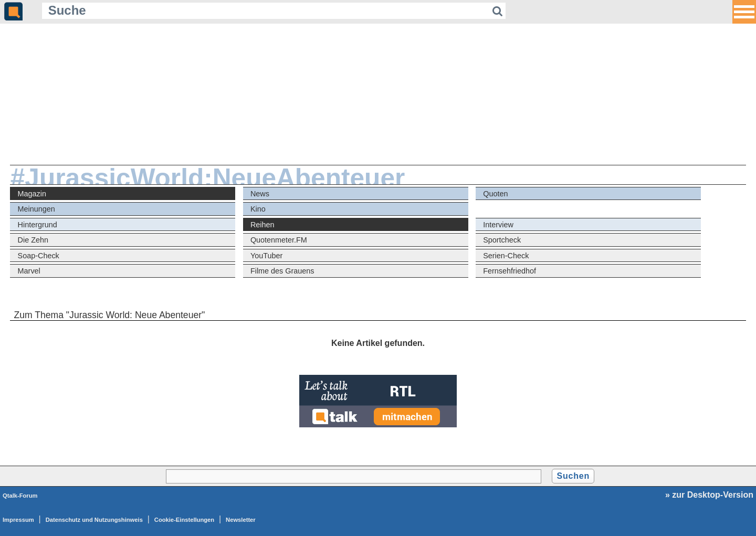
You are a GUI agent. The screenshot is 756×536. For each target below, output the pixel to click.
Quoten (495, 194)
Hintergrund (38, 225)
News (260, 194)
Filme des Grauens (282, 271)
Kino (258, 209)
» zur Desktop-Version (709, 495)
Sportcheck (502, 240)
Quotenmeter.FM (279, 240)
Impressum (18, 520)
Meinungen (36, 209)
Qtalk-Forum (20, 496)
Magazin (32, 194)
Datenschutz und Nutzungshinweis (94, 520)
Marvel (29, 271)
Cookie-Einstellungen (184, 520)
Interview (498, 225)
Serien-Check (506, 256)
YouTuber (266, 256)
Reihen (262, 225)
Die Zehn (33, 240)
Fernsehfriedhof (510, 271)
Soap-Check (39, 256)
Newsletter (241, 520)
